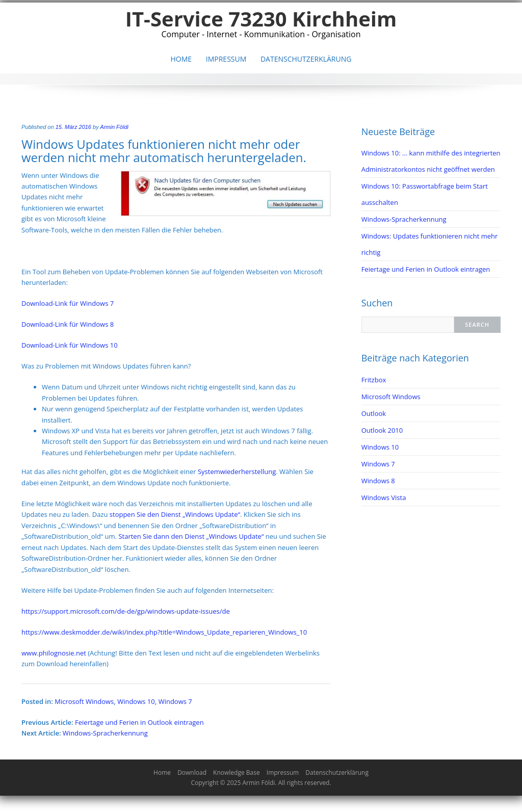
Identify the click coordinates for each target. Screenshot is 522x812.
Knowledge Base (237, 772)
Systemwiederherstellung (237, 472)
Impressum (226, 59)
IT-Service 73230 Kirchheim (261, 19)
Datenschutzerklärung (306, 59)
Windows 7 (175, 701)
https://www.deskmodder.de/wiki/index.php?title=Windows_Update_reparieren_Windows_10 (164, 632)
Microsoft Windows (84, 701)
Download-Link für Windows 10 (70, 345)
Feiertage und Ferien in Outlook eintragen (139, 722)
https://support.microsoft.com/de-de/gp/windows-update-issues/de (126, 611)
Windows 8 (378, 481)
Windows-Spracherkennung (105, 733)
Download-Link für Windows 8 (68, 324)
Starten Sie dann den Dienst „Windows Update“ (191, 536)
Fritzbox (374, 380)
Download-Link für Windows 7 (68, 303)
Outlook (374, 413)
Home (181, 59)
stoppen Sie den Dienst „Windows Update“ (175, 514)
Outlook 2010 (382, 430)
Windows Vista (384, 497)
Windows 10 (136, 701)
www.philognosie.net (55, 653)
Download (192, 772)
